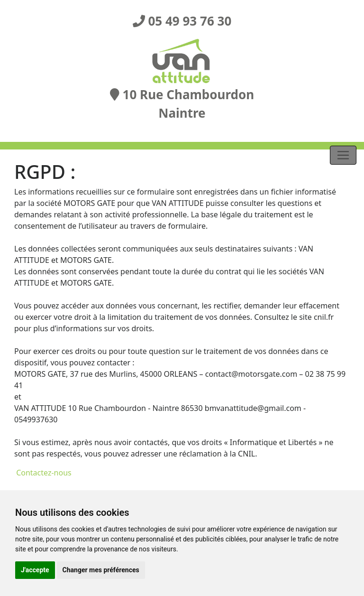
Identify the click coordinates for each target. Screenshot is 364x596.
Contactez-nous (43, 473)
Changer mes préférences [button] (101, 570)
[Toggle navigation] (343, 155)
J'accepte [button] (35, 570)
